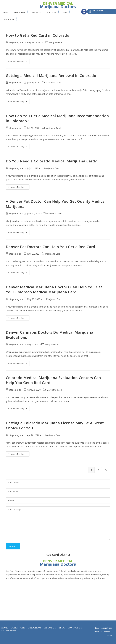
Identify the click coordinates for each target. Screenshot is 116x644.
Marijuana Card (56, 42)
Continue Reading (19, 60)
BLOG (64, 12)
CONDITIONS (19, 12)
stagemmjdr (15, 42)
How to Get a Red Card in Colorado (37, 35)
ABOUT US (52, 12)
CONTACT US (8, 19)
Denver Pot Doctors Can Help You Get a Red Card (50, 247)
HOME (6, 12)
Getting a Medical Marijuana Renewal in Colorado (51, 75)
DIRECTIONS (36, 12)
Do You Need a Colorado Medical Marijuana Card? (51, 161)
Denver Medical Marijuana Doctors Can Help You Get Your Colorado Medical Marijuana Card (54, 289)
